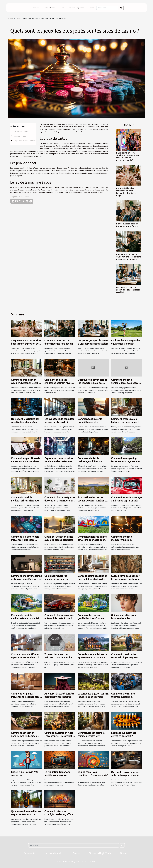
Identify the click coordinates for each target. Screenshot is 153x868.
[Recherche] (107, 8)
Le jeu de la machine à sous (24, 141)
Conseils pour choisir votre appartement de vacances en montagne (92, 658)
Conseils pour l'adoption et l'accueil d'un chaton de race (92, 579)
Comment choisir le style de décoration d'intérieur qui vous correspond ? (59, 501)
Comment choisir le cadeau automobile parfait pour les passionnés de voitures (59, 618)
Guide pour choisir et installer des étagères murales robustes (56, 579)
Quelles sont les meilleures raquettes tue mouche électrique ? (26, 814)
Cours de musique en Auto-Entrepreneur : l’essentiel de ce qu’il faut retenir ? (60, 736)
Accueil (10, 18)
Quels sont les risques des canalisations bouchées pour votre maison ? (25, 422)
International (50, 8)
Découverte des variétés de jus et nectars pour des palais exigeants (92, 383)
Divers (91, 8)
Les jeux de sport (20, 136)
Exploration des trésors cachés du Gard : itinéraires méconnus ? (92, 501)
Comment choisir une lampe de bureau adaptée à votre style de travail (26, 579)
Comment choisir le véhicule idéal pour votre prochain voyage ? (125, 383)
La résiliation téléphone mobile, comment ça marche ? (57, 775)
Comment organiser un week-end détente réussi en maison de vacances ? (26, 383)
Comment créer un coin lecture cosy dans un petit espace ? (125, 422)
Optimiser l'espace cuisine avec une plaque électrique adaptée (59, 540)
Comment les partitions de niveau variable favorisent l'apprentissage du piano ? (25, 461)
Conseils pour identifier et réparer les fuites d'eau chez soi (26, 658)
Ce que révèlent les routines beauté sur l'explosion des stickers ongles (127, 192)
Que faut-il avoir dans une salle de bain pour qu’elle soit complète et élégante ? (126, 775)
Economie (36, 8)
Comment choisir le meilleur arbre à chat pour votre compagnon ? (25, 501)
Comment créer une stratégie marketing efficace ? (60, 814)
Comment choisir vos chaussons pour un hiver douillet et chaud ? (58, 383)
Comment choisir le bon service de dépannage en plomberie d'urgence (125, 658)
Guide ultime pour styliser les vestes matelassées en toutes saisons (125, 579)
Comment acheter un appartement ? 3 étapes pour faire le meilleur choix (26, 736)
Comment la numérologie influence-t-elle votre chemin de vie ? (25, 540)
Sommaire (19, 126)
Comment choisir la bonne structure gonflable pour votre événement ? (92, 540)
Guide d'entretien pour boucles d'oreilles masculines (124, 618)
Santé (62, 8)
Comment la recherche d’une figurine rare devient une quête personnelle (129, 257)
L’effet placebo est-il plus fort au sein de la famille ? (128, 225)
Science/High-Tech (76, 8)
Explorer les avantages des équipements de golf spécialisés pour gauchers (126, 344)
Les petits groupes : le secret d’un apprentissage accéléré (128, 290)
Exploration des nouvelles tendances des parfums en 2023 (59, 461)
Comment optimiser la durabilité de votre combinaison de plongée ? (92, 422)
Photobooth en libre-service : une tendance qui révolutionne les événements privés (128, 156)
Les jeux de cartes (21, 131)
